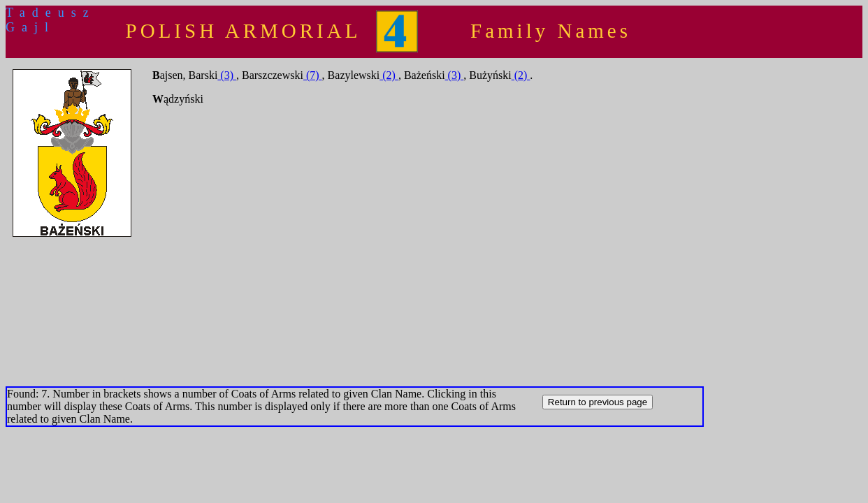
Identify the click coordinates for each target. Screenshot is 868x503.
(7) (313, 75)
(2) (389, 75)
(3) (227, 75)
